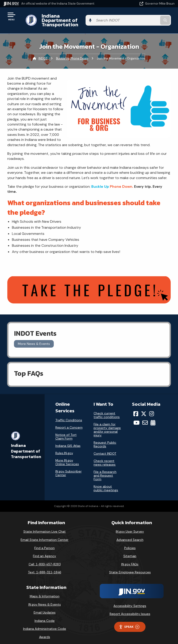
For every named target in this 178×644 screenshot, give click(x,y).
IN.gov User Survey (130, 527)
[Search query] (150, 18)
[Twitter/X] (144, 409)
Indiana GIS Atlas (68, 441)
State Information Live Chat (44, 527)
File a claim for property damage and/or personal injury (107, 425)
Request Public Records (105, 440)
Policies (130, 543)
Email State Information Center (44, 535)
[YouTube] (136, 418)
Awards (45, 633)
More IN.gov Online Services (67, 458)
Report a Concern (69, 423)
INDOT (43, 54)
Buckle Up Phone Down (72, 54)
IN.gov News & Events (45, 600)
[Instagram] (152, 409)
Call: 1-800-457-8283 (45, 560)
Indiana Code (45, 616)
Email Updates (45, 608)
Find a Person (44, 543)
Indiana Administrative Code (45, 624)
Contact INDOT (105, 449)
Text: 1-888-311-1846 (44, 568)
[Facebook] (136, 409)
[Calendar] (153, 418)
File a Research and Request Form (105, 471)
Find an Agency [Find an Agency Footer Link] (44, 552)
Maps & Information (45, 592)
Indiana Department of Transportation (65, 18)
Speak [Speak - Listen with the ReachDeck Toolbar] (129, 622)
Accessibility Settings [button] (130, 601)
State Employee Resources (130, 568)
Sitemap (130, 552)
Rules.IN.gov (64, 448)
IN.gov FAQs (130, 560)
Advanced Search (130, 535)
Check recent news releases (105, 458)
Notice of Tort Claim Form (66, 432)
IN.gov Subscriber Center (69, 469)
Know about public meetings (106, 484)
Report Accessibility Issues (130, 609)
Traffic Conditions (69, 416)
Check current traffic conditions (107, 411)
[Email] (145, 418)
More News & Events (34, 339)
